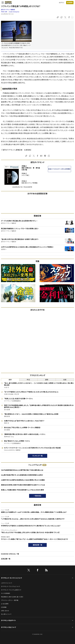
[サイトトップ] (8, 3)
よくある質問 (5, 604)
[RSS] (46, 571)
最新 (10, 380)
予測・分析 (4, 12)
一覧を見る (37, 496)
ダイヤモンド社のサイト (8, 620)
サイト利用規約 (5, 593)
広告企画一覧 (6, 559)
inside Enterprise (14, 12)
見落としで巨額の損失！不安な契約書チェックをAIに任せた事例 (22, 490)
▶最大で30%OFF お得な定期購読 (60, 169)
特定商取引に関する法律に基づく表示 (12, 597)
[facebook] (38, 571)
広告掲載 (4, 607)
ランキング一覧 (37, 456)
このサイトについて (7, 583)
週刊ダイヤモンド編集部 (8, 10)
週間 (47, 380)
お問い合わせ (5, 611)
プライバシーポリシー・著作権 (10, 600)
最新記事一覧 (38, 545)
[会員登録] (70, 3)
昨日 (28, 380)
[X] (29, 571)
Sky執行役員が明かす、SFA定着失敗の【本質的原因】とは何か (22, 475)
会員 (65, 380)
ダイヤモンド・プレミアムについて (11, 586)
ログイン (62, 3)
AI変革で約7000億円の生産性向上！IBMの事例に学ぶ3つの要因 (23, 480)
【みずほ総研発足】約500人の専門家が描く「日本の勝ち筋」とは (22, 470)
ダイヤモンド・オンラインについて (11, 578)
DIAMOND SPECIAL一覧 (10, 554)
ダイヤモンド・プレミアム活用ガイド (11, 590)
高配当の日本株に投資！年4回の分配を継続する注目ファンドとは (23, 485)
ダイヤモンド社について (8, 627)
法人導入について (6, 614)
